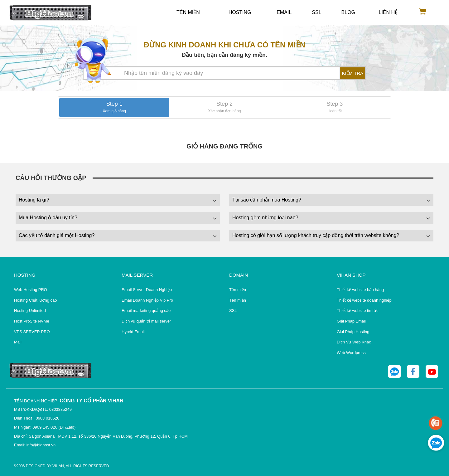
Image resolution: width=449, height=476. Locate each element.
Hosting (240, 12)
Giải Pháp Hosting (353, 332)
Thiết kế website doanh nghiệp (364, 300)
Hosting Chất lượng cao (35, 300)
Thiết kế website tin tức (358, 311)
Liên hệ (388, 12)
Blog (348, 12)
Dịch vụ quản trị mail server (146, 321)
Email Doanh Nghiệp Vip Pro (147, 300)
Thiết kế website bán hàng (360, 290)
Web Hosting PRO (31, 290)
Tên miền (188, 12)
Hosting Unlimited (30, 311)
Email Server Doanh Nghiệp (147, 290)
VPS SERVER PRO (32, 332)
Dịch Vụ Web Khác (354, 342)
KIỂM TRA (352, 73)
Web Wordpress (351, 353)
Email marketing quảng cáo (146, 311)
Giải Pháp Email (351, 321)
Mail (18, 342)
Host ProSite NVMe (32, 321)
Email (284, 12)
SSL (316, 12)
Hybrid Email (133, 332)
